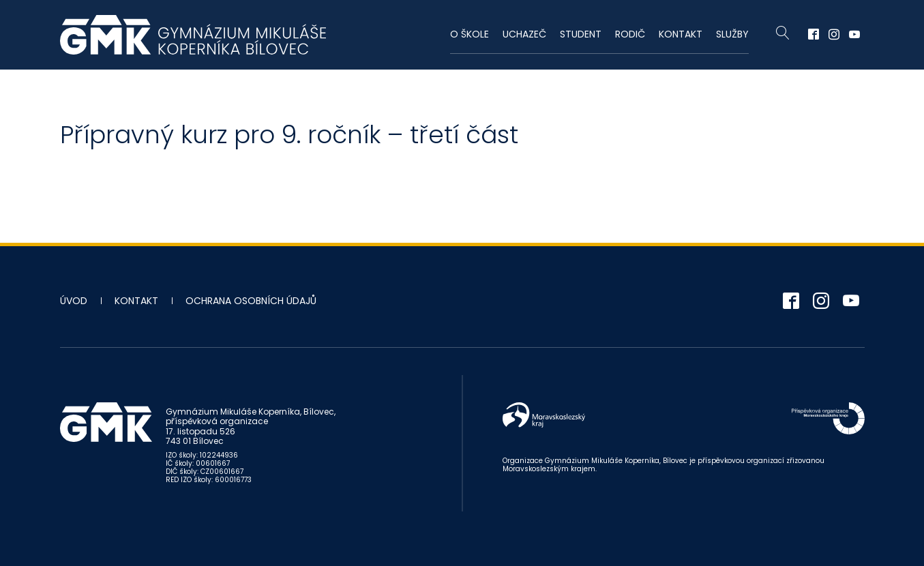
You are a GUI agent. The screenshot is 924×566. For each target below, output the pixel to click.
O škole (470, 34)
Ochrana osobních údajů (251, 301)
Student (581, 34)
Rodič (630, 34)
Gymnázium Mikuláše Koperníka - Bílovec (193, 35)
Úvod (74, 301)
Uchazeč (524, 34)
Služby (732, 34)
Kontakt (681, 34)
